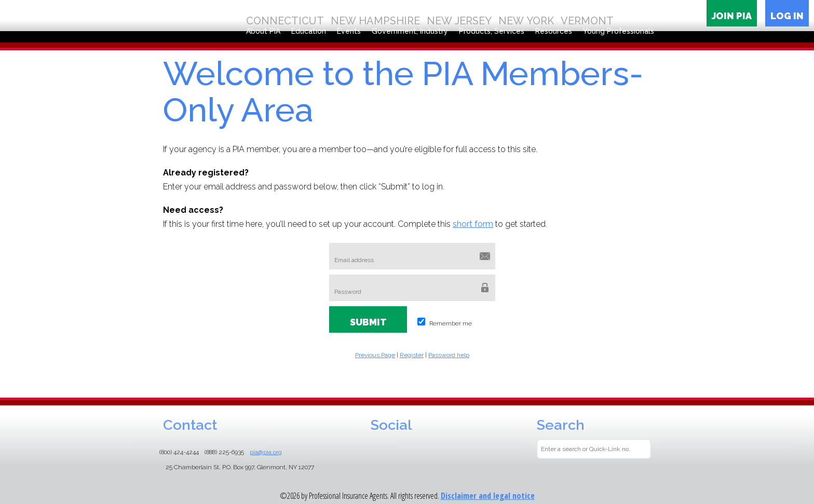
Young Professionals (619, 31)
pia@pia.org (266, 452)
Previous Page (375, 355)
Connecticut (285, 21)
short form (473, 224)
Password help (449, 355)
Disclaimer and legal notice (488, 496)
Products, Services (492, 31)
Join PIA (732, 16)
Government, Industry (410, 31)
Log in (787, 16)
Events (349, 31)
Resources (554, 31)
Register (412, 355)
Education (309, 31)
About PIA (263, 31)
